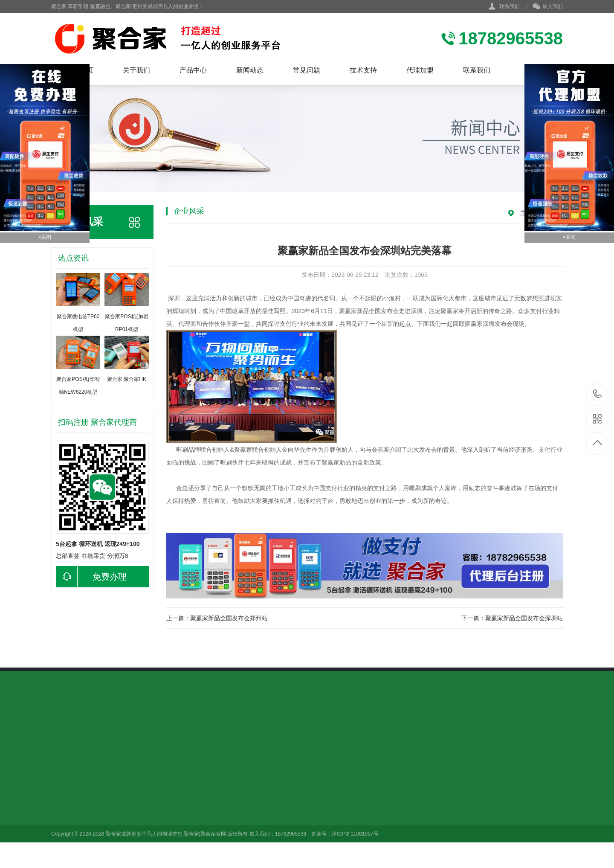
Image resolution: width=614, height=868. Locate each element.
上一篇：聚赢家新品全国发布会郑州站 (217, 618)
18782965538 (598, 394)
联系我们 (510, 6)
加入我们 (548, 7)
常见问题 (307, 70)
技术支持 (363, 70)
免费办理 (91, 577)
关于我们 (136, 70)
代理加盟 (420, 70)
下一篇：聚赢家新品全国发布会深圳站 (512, 618)
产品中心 (193, 70)
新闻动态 (250, 70)
